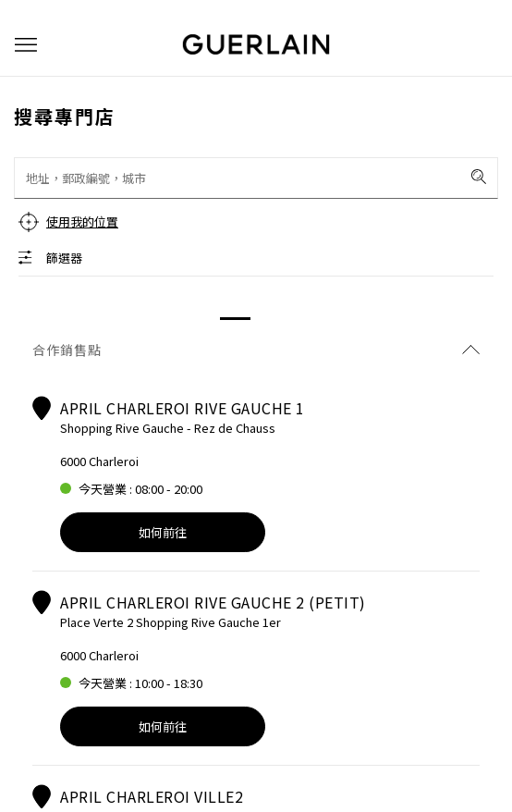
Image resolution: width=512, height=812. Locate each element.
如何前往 (163, 532)
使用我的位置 (82, 221)
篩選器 (64, 258)
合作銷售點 (256, 350)
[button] (26, 45)
